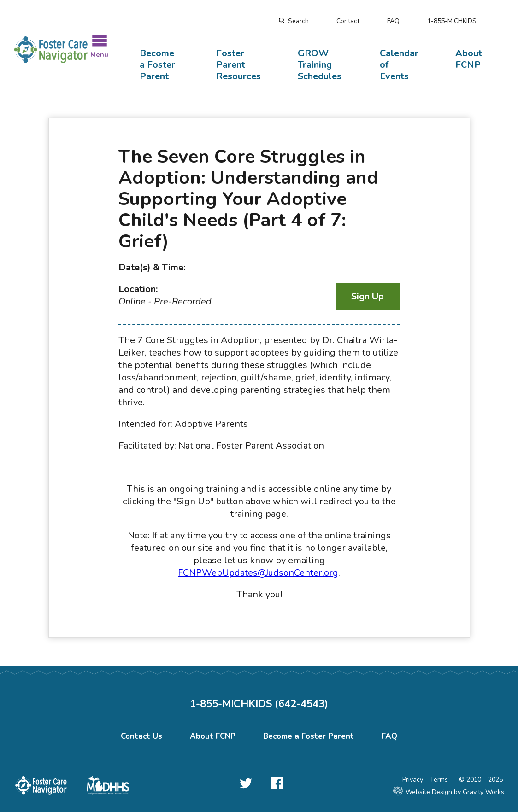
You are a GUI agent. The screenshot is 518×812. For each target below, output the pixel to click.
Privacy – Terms (425, 780)
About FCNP (469, 59)
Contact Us (141, 736)
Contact (348, 21)
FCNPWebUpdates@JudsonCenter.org (258, 573)
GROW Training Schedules (320, 65)
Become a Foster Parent (157, 65)
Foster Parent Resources (238, 65)
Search (298, 21)
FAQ (393, 21)
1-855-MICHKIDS (452, 21)
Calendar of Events (399, 65)
